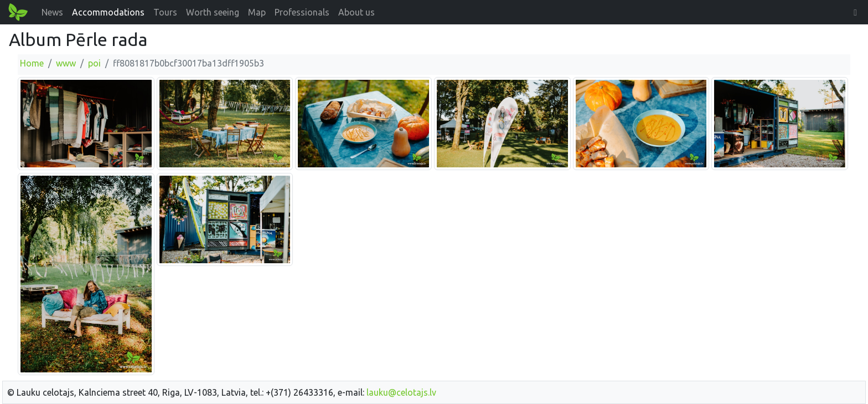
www (66, 63)
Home (32, 63)
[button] (855, 12)
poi (94, 63)
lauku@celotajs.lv (401, 392)
